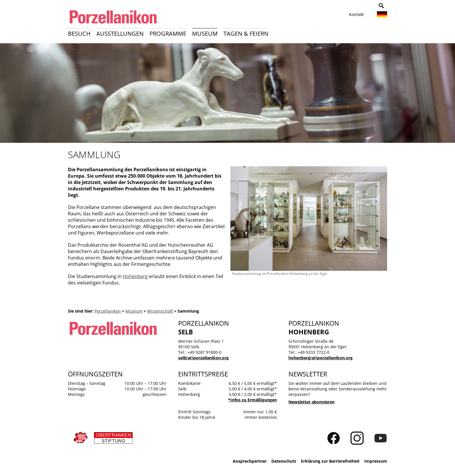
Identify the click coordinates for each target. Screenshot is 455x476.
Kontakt (356, 14)
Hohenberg (135, 276)
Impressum (376, 461)
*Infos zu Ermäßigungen (252, 400)
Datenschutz (284, 461)
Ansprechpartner (250, 461)
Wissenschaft (160, 311)
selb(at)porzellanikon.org (203, 358)
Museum (205, 34)
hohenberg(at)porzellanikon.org (321, 358)
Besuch (79, 34)
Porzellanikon (108, 311)
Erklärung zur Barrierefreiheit (330, 461)
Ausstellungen (120, 34)
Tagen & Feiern (246, 34)
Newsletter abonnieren (312, 402)
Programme (168, 34)
